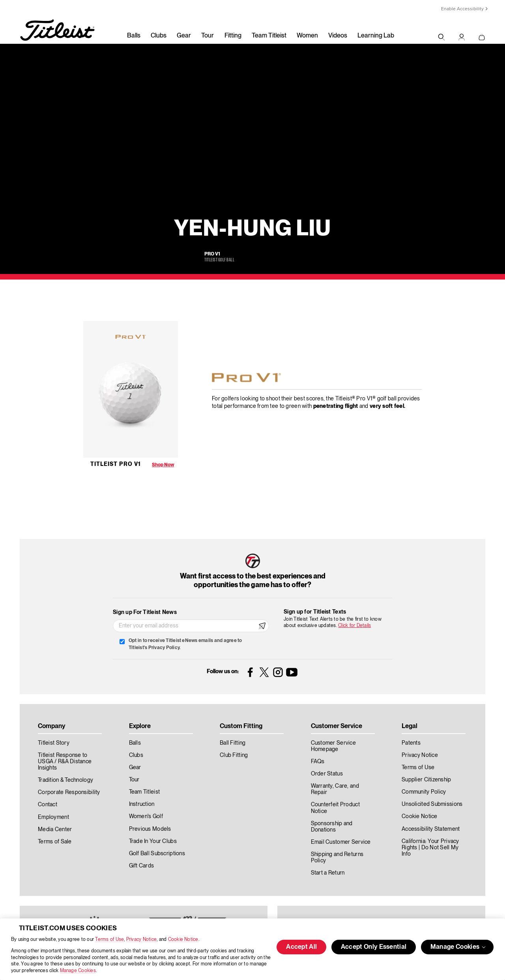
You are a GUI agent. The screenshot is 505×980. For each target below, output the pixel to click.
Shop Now (163, 465)
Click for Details (354, 626)
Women (307, 36)
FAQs (318, 762)
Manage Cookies (78, 971)
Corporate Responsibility (69, 792)
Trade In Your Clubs (153, 841)
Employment (53, 817)
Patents (411, 743)
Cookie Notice (183, 940)
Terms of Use (109, 940)
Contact (48, 805)
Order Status (327, 774)
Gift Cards (142, 866)
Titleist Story (54, 743)
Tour (208, 36)
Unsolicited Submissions (432, 804)
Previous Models (150, 829)
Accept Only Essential (374, 947)
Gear (184, 36)
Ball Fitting (233, 743)
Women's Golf (146, 817)
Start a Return (328, 873)
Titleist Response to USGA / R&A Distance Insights (65, 762)
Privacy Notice (141, 940)
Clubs (159, 36)
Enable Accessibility (462, 9)
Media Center (55, 830)
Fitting (233, 36)
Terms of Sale (55, 842)
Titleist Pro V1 (116, 464)
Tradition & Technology (65, 780)
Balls (134, 36)
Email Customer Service (341, 842)
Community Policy (424, 792)
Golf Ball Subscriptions (157, 854)
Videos (338, 36)
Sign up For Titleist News (145, 612)
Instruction (142, 804)
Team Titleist (269, 36)
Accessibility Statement (431, 829)
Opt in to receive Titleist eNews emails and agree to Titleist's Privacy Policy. (185, 644)
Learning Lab (376, 36)
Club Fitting (234, 755)
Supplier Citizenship (426, 780)
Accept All (301, 947)
